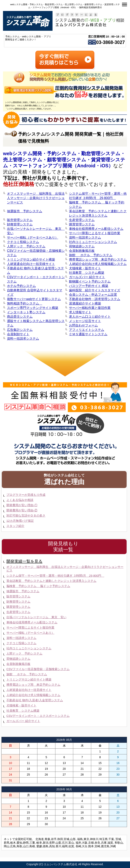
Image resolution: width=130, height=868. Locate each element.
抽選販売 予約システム (25, 211)
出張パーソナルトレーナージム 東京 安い (36, 231)
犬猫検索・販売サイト (85, 268)
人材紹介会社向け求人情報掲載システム (98, 264)
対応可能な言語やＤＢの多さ (26, 515)
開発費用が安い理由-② (22, 510)
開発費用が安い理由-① (22, 505)
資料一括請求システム (85, 238)
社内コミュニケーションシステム (93, 242)
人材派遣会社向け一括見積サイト (31, 264)
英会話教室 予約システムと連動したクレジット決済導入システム (98, 213)
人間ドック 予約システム (26, 246)
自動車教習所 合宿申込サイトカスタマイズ (35, 292)
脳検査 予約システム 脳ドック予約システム (97, 205)
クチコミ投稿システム (23, 242)
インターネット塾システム (26, 312)
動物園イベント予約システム (90, 281)
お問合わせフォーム (83, 325)
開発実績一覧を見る (24, 561)
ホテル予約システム (21, 286)
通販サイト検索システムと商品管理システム (36, 323)
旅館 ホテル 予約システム (91, 255)
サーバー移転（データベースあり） (33, 238)
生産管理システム (82, 220)
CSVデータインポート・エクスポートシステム (36, 279)
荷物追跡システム (82, 246)
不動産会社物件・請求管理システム (95, 299)
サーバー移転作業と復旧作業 (90, 308)
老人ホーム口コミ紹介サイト (90, 317)
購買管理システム (82, 224)
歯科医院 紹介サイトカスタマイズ (95, 290)
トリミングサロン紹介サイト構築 (31, 259)
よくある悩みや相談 (20, 500)
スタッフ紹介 (15, 526)
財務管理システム (20, 224)
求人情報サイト (80, 312)
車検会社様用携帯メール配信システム (96, 229)
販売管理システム (20, 220)
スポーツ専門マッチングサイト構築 (33, 308)
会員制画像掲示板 (82, 251)
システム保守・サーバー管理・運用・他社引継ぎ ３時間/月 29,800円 (98, 196)
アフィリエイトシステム (87, 330)
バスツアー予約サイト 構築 (89, 286)
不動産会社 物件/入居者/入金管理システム (35, 270)
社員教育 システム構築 (87, 273)
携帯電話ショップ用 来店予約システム (98, 259)
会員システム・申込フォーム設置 (93, 295)
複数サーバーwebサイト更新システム (34, 299)
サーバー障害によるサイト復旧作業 (95, 233)
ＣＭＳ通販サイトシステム (88, 334)
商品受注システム (20, 317)
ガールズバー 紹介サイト (87, 277)
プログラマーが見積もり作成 (26, 495)
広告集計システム (20, 330)
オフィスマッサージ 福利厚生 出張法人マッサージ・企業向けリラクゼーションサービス (36, 198)
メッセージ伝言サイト (85, 321)
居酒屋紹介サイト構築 (85, 303)
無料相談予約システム (25, 303)
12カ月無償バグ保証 (20, 521)
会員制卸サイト (18, 334)
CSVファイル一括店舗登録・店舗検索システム (36, 253)
